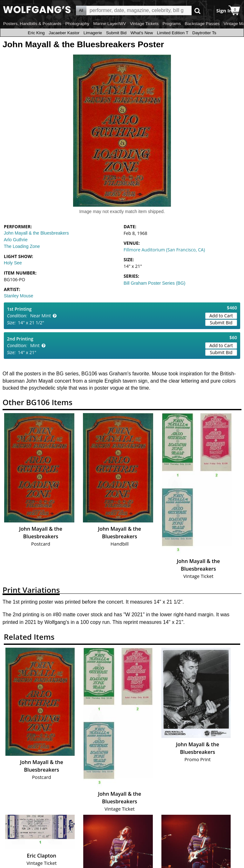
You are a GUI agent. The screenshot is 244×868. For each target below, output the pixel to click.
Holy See (13, 263)
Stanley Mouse (19, 296)
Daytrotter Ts (204, 33)
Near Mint (41, 316)
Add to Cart (221, 316)
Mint (35, 345)
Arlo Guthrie (16, 240)
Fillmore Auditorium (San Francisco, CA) (164, 250)
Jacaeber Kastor (64, 33)
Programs (172, 24)
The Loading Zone (22, 246)
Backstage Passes (202, 24)
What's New (142, 33)
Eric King (36, 33)
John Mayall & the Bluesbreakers (36, 233)
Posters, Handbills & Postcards (32, 24)
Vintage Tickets (144, 24)
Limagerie (93, 33)
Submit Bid (116, 33)
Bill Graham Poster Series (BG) (155, 283)
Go (197, 11)
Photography (77, 24)
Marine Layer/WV (109, 24)
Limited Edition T (173, 33)
